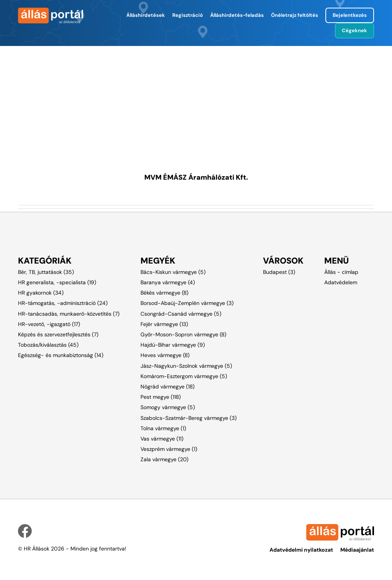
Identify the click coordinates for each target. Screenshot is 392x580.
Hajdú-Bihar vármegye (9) (173, 345)
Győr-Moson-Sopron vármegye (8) (183, 334)
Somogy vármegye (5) (168, 407)
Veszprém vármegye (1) (169, 449)
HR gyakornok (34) (41, 293)
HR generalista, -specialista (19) (57, 282)
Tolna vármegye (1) (163, 428)
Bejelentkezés (350, 15)
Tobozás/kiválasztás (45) (48, 345)
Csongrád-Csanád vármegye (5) (181, 314)
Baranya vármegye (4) (168, 282)
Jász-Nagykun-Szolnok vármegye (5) (186, 366)
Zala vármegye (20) (164, 459)
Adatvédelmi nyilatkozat (301, 550)
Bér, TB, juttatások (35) (46, 272)
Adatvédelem (341, 282)
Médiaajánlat (357, 550)
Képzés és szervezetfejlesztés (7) (58, 334)
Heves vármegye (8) (165, 355)
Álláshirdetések (146, 15)
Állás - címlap (341, 272)
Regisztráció (188, 15)
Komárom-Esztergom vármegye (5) (184, 376)
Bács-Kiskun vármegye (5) (173, 272)
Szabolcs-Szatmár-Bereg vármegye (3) (189, 418)
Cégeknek (354, 30)
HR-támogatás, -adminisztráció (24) (63, 303)
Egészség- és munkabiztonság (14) (61, 355)
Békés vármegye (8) (164, 293)
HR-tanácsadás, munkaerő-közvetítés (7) (69, 314)
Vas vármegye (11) (162, 439)
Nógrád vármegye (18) (167, 387)
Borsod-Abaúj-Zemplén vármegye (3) (187, 303)
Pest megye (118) (161, 397)
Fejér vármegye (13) (164, 324)
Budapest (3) (279, 272)
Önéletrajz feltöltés (295, 15)
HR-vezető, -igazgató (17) (49, 324)
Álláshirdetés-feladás (237, 15)
